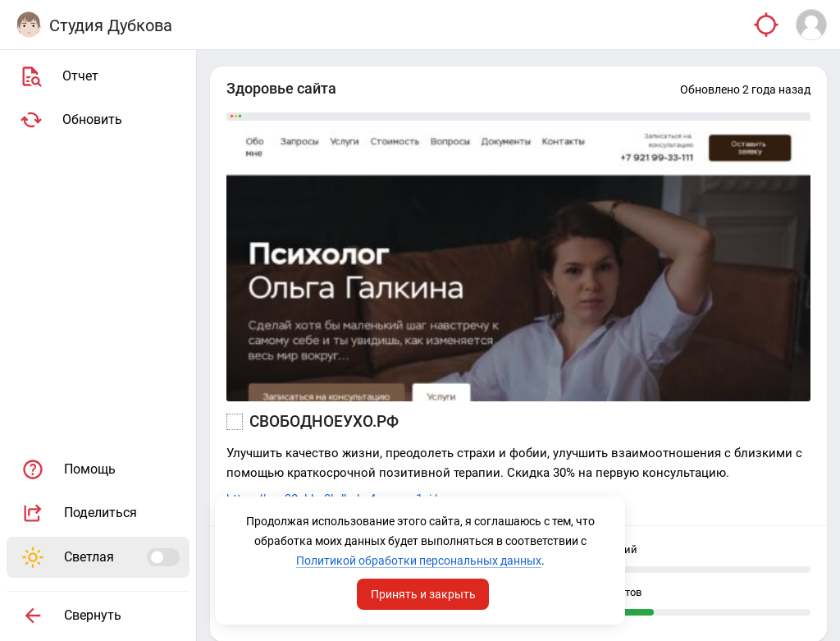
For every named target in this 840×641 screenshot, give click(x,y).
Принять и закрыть (423, 594)
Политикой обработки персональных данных (419, 561)
